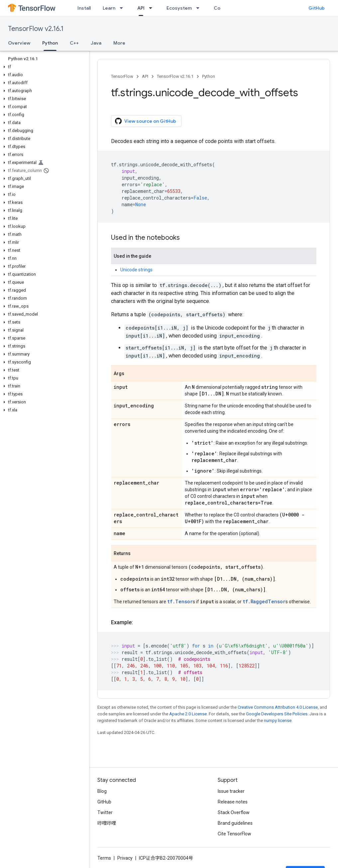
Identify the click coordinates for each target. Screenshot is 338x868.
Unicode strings (136, 270)
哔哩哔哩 (107, 823)
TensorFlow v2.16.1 (36, 29)
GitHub (317, 8)
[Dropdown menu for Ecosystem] (200, 8)
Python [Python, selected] (50, 43)
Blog (102, 791)
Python (209, 76)
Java (96, 43)
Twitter (105, 812)
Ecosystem (179, 8)
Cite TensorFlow (234, 834)
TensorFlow (122, 76)
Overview (19, 43)
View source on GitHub (146, 121)
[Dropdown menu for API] (153, 8)
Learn (109, 8)
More (119, 43)
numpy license (278, 721)
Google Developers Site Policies (277, 714)
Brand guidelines (235, 823)
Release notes (233, 802)
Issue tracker (231, 791)
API (145, 76)
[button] (43, 67)
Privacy (125, 858)
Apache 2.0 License (188, 714)
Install (84, 8)
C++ (74, 43)
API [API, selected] (141, 8)
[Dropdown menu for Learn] (123, 8)
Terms (104, 858)
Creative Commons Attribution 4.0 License (278, 707)
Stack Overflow (234, 812)
